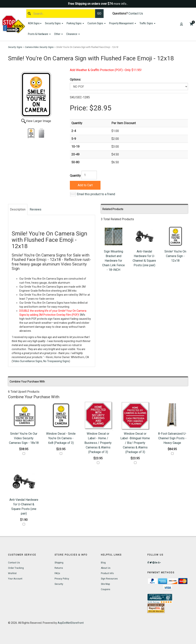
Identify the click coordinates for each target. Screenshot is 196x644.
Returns (59, 568)
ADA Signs (35, 23)
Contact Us (136, 13)
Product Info (107, 573)
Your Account (15, 579)
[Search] (61, 14)
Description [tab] (18, 209)
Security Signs (54, 23)
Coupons (106, 589)
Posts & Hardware (39, 34)
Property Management (123, 23)
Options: (75, 80)
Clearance (73, 34)
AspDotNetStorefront (71, 623)
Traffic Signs (147, 23)
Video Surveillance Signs (27, 361)
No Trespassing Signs (56, 361)
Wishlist (12, 573)
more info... (121, 4)
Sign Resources (109, 579)
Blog (103, 563)
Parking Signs (75, 23)
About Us (106, 568)
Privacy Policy (62, 579)
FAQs (57, 573)
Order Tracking (16, 568)
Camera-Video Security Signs (39, 47)
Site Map (105, 584)
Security (59, 584)
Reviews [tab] (36, 209)
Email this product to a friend (96, 194)
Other (58, 34)
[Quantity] (89, 175)
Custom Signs (97, 23)
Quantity (75, 176)
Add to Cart (85, 185)
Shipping (59, 563)
